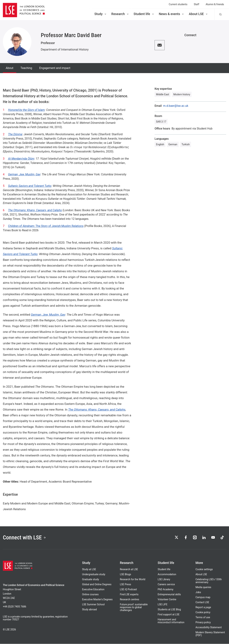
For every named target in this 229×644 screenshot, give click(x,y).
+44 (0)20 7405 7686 (14, 607)
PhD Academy (165, 590)
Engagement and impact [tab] (55, 68)
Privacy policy (203, 623)
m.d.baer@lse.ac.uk (176, 106)
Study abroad (89, 610)
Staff (196, 4)
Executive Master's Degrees (97, 600)
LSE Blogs (125, 574)
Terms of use (203, 617)
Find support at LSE (169, 615)
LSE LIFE (162, 605)
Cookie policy (203, 612)
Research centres (130, 600)
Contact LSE (202, 602)
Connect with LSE (25, 538)
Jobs (198, 592)
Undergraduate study (94, 574)
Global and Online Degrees (97, 585)
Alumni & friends (215, 4)
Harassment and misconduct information (171, 621)
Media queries (203, 587)
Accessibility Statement (209, 628)
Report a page (203, 607)
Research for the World (133, 580)
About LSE (198, 14)
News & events (172, 14)
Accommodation (167, 574)
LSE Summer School (93, 605)
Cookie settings (204, 569)
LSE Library (164, 580)
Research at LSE (129, 569)
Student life (144, 14)
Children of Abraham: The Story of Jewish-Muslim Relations (46, 226)
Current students (178, 4)
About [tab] (10, 68)
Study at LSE (89, 569)
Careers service (166, 585)
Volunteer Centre (167, 600)
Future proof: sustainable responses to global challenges (134, 607)
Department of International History (65, 49)
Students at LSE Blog (169, 610)
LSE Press (126, 585)
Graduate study (91, 580)
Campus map (203, 597)
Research (120, 14)
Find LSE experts (129, 595)
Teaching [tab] (26, 68)
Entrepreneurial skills (169, 595)
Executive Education (93, 590)
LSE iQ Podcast (128, 590)
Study (101, 14)
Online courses (90, 595)
